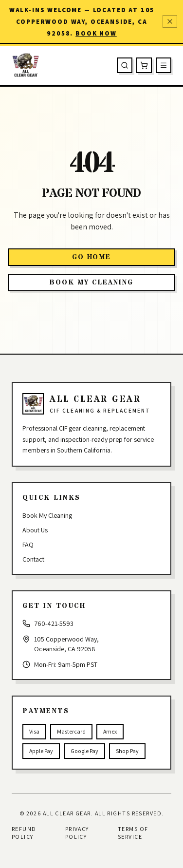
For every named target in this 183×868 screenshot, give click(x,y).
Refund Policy (24, 833)
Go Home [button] (92, 257)
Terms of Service (133, 833)
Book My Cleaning (47, 515)
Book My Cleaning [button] (91, 283)
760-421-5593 (54, 623)
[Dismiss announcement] (170, 21)
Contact (33, 559)
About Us (35, 530)
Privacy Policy (77, 833)
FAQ (28, 545)
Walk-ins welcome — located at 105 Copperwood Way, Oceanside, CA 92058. (82, 22)
